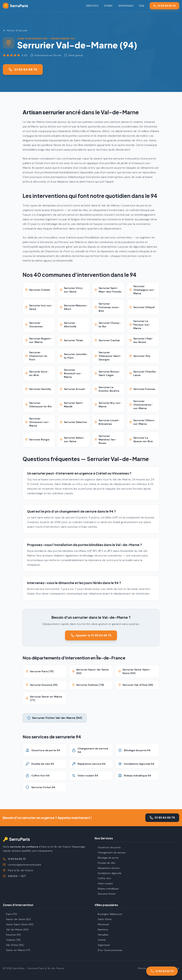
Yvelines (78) (12, 940)
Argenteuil (102, 945)
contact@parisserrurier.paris (24, 865)
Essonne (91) (12, 935)
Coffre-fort (103, 878)
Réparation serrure (107, 868)
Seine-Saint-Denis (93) (18, 924)
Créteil (100, 940)
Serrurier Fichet (105, 894)
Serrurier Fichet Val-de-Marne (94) (55, 718)
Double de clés (105, 863)
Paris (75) (10, 914)
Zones (108, 6)
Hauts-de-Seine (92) (17, 919)
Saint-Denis (103, 919)
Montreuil (102, 924)
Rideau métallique (107, 889)
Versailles (102, 935)
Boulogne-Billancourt (108, 914)
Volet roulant (104, 883)
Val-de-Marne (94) (16, 930)
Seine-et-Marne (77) (17, 950)
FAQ (142, 6)
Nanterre (101, 930)
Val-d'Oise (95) (13, 945)
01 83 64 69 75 (164, 6)
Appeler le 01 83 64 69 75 (91, 635)
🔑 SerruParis (16, 839)
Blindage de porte (107, 858)
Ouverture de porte (108, 847)
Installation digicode (108, 873)
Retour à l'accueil (15, 30)
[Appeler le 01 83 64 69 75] (162, 971)
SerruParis (15, 6)
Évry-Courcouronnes (108, 950)
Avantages (126, 6)
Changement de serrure (110, 853)
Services (92, 6)
